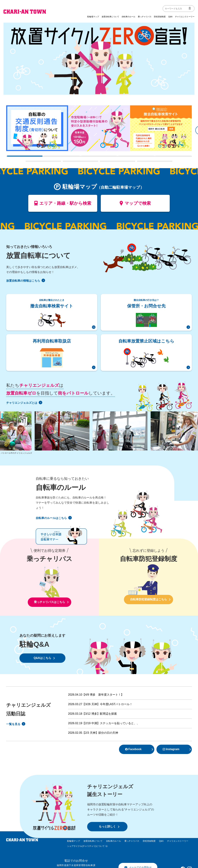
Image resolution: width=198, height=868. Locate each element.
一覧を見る (16, 724)
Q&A (170, 17)
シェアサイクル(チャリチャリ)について (86, 846)
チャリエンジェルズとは (24, 403)
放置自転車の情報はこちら (26, 281)
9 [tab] (139, 163)
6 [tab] (27, 163)
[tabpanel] (37, 128)
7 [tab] (65, 163)
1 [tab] (9, 157)
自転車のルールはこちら (54, 518)
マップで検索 (135, 205)
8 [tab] (102, 163)
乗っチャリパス (145, 17)
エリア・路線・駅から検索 (63, 205)
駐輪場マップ (93, 17)
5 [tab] (157, 157)
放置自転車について (110, 17)
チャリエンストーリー (185, 17)
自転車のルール (128, 17)
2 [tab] (46, 157)
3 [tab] (83, 157)
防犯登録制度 (160, 17)
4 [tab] (120, 157)
